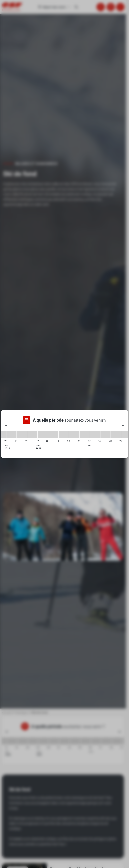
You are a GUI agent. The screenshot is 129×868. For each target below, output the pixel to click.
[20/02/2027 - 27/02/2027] (116, 435)
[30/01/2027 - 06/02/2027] (85, 435)
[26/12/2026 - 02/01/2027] (32, 435)
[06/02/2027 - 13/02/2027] (95, 435)
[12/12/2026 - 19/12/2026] (11, 435)
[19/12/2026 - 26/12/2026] (22, 435)
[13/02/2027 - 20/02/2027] (105, 435)
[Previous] (6, 425)
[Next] (123, 425)
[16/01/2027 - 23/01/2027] (64, 435)
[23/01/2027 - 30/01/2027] (74, 435)
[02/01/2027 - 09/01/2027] (43, 435)
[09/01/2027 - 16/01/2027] (53, 435)
